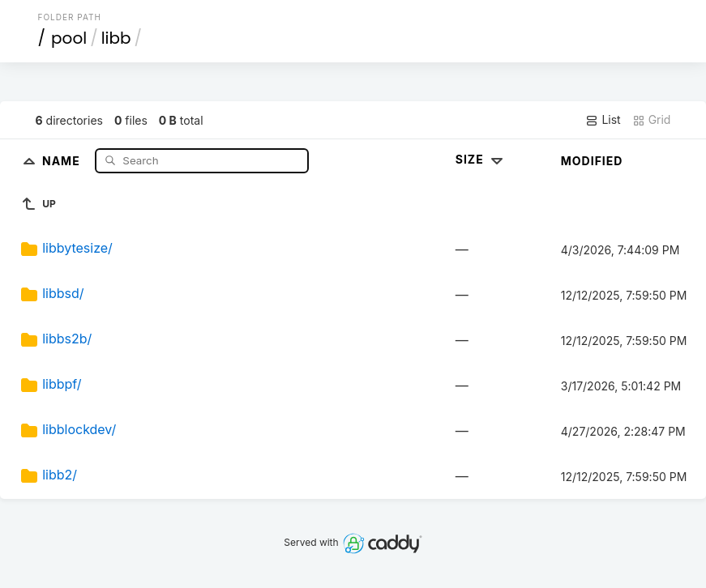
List (603, 120)
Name (63, 160)
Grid (652, 120)
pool (69, 38)
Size (481, 159)
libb (116, 38)
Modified (592, 161)
